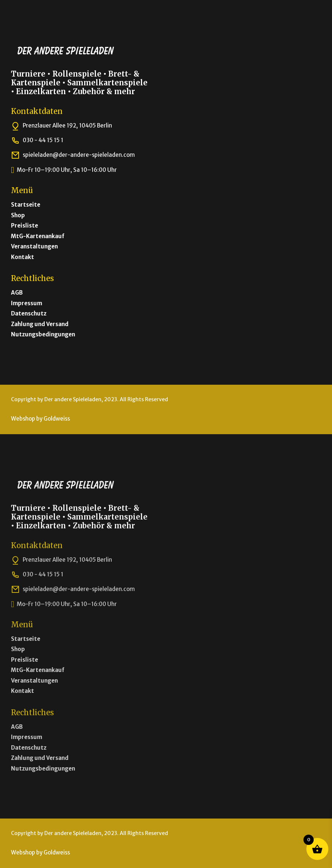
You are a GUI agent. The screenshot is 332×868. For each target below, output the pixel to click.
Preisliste (25, 226)
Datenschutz (29, 313)
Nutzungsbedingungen (43, 334)
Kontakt (23, 257)
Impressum (27, 303)
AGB (17, 293)
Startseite (26, 205)
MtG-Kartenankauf (38, 236)
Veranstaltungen (34, 246)
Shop (18, 215)
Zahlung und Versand (40, 324)
